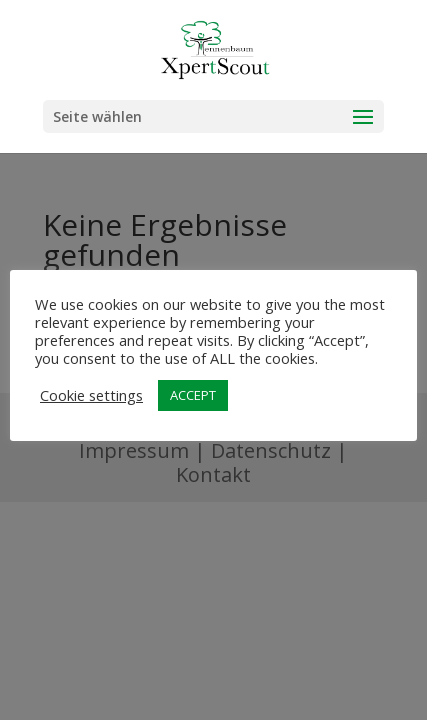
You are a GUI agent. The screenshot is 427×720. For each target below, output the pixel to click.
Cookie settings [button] (91, 395)
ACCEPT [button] (193, 395)
